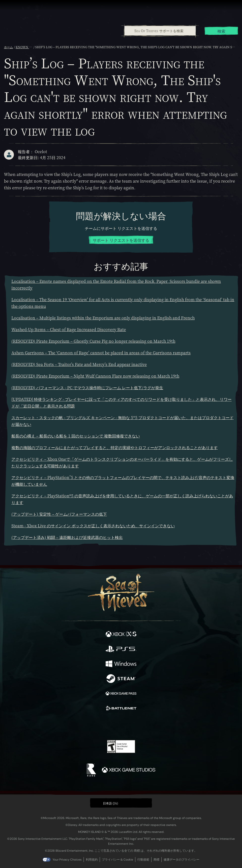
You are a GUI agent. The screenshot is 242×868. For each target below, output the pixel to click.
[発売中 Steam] (121, 679)
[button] (121, 803)
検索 (221, 31)
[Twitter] (95, 725)
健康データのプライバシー (181, 860)
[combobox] (160, 31)
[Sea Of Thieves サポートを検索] (160, 31)
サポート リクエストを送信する (121, 240)
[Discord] (135, 726)
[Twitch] (106, 726)
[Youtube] (120, 726)
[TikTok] (146, 726)
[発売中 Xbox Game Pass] (121, 694)
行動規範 (143, 860)
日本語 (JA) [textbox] (110, 803)
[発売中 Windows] (121, 664)
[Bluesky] (156, 726)
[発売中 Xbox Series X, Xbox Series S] (121, 635)
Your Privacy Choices (67, 860)
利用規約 (92, 860)
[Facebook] (85, 725)
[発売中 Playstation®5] (121, 650)
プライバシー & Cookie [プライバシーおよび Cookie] (118, 860)
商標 (156, 860)
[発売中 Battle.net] (121, 709)
